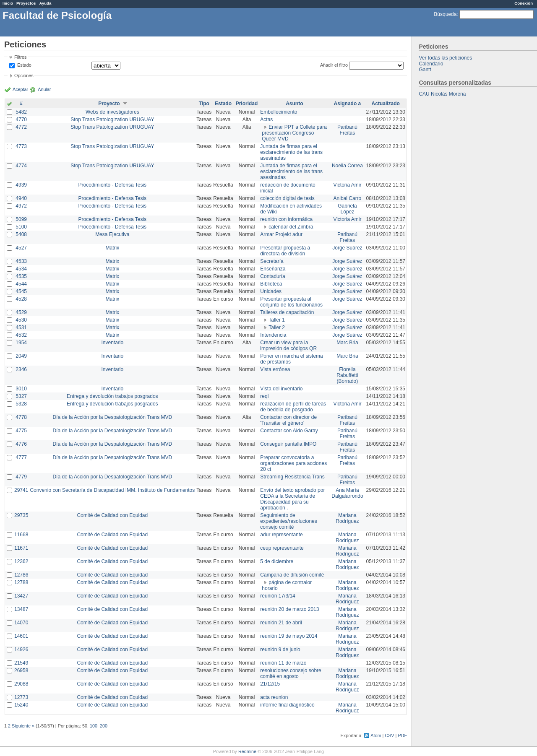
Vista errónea (275, 369)
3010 (21, 389)
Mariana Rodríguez (347, 518)
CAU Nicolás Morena (442, 94)
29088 (21, 684)
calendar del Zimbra (291, 227)
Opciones (24, 75)
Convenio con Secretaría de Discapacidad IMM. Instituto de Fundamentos (112, 490)
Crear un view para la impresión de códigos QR (288, 346)
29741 (21, 490)
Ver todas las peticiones (445, 58)
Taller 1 (277, 320)
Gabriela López (347, 209)
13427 (21, 596)
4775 (21, 431)
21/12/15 (270, 684)
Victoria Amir (347, 185)
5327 (21, 396)
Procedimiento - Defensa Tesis (113, 185)
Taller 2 (277, 327)
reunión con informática (286, 219)
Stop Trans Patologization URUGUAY (112, 120)
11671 (21, 548)
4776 (21, 444)
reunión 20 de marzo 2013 (289, 609)
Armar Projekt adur (281, 234)
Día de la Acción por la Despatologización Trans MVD (112, 417)
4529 (21, 312)
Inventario (112, 343)
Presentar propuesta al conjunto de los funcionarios (291, 302)
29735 (21, 515)
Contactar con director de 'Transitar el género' (288, 420)
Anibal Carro (348, 198)
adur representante (281, 535)
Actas (266, 120)
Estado (24, 65)
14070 (21, 623)
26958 (21, 670)
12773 (21, 697)
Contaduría (272, 276)
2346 (21, 369)
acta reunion (274, 697)
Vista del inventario (281, 389)
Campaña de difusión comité (292, 575)
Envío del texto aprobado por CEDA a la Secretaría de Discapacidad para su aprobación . (292, 499)
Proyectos (26, 3)
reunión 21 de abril (281, 623)
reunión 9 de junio (280, 649)
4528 (21, 299)
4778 (21, 417)
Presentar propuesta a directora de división (285, 251)
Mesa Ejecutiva (112, 234)
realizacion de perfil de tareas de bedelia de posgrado (293, 407)
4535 (21, 276)
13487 (21, 609)
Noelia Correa (347, 166)
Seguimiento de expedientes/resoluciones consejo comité (288, 521)
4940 (21, 198)
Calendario (431, 64)
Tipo (204, 104)
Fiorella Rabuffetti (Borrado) (347, 375)
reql (264, 396)
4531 (21, 327)
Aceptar (20, 89)
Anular (44, 89)
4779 (21, 477)
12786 (21, 575)
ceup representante (282, 548)
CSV (389, 735)
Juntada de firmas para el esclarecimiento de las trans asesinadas (291, 152)
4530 (21, 320)
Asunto (294, 104)
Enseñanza (273, 269)
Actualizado (386, 104)
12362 (21, 561)
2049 (21, 356)
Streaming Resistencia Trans (292, 477)
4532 (21, 335)
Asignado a (348, 104)
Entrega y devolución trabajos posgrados (112, 396)
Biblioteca (271, 284)
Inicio (8, 3)
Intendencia (273, 335)
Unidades (271, 291)
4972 (21, 206)
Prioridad (247, 104)
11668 (21, 535)
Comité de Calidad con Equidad (112, 515)
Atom (376, 735)
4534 (21, 269)
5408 (21, 234)
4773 (21, 146)
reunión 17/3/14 (278, 596)
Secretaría (272, 261)
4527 (21, 248)
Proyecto (109, 104)
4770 (21, 120)
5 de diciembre (277, 561)
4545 (21, 291)
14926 (21, 649)
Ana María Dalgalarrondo (347, 493)
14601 (21, 636)
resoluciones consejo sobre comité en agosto (291, 673)
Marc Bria (347, 343)
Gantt (425, 70)
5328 (21, 404)
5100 (21, 227)
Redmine (247, 751)
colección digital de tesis (287, 198)
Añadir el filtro (334, 65)
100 (94, 726)
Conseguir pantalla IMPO (288, 444)
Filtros (20, 57)
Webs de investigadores (112, 112)
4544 (21, 284)
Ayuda (45, 3)
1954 (21, 343)
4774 (21, 166)
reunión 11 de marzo (283, 663)
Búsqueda (445, 14)
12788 (21, 582)
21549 (21, 663)
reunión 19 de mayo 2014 (289, 636)
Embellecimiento (279, 112)
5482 (21, 112)
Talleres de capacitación (287, 312)
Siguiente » (23, 726)
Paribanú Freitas (347, 130)
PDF (402, 735)
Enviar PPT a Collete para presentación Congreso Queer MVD (294, 133)
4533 (21, 261)
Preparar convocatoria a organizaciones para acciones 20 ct (293, 463)
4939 (21, 185)
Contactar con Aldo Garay (289, 431)
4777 (21, 457)
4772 (21, 127)
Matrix (112, 248)
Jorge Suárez (347, 248)
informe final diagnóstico (287, 705)
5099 (21, 219)
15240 (21, 705)
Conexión (524, 3)
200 (104, 726)
